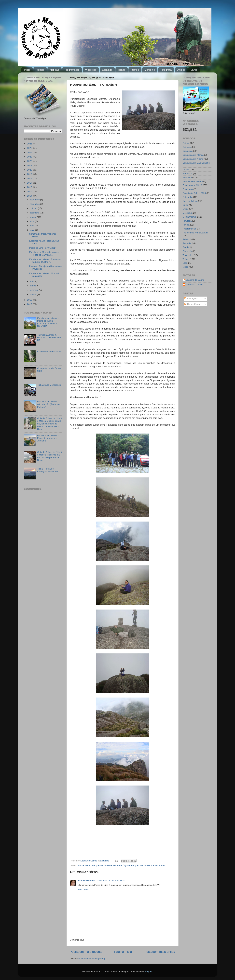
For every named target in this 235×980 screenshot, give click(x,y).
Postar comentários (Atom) (92, 959)
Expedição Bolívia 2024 (194, 193)
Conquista (188, 151)
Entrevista (188, 173)
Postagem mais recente (86, 952)
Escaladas (188, 189)
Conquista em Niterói (193, 159)
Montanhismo (84, 865)
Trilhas (122, 70)
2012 (30, 304)
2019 (30, 174)
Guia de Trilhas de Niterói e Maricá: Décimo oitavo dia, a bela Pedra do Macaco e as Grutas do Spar (50, 424)
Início (27, 70)
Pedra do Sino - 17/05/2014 (43, 248)
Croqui (186, 169)
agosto (33, 217)
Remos (135, 70)
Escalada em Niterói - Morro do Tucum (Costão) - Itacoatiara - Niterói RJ (48, 322)
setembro (35, 213)
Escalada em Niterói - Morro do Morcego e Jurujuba (48, 438)
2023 (30, 157)
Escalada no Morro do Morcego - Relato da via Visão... (45, 254)
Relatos (40, 70)
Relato (154, 865)
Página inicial (123, 952)
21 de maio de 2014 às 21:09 (111, 881)
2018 (30, 178)
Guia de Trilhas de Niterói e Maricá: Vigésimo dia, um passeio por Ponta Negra (50, 456)
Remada (187, 243)
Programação (72, 70)
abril (32, 281)
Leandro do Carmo (195, 280)
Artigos (181, 70)
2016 (30, 187)
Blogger (148, 972)
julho (32, 221)
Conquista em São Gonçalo (196, 163)
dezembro (35, 200)
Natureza (187, 221)
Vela (185, 263)
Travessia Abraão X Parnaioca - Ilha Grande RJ (49, 338)
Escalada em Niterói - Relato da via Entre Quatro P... (45, 261)
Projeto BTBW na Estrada (195, 233)
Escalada (107, 70)
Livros (194, 70)
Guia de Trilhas (190, 201)
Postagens (191, 298)
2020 (30, 170)
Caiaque (187, 147)
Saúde (186, 247)
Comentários (192, 304)
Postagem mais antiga (160, 952)
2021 (30, 165)
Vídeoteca (91, 70)
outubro (34, 208)
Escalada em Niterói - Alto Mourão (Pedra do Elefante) (48, 404)
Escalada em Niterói (193, 185)
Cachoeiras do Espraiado (50, 352)
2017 (30, 183)
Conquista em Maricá (193, 155)
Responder (83, 889)
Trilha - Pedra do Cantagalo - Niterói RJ (48, 470)
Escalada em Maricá (193, 181)
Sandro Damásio (87, 881)
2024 (30, 152)
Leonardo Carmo (194, 285)
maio (33, 230)
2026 (30, 144)
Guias (186, 205)
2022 (30, 161)
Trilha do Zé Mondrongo (49, 385)
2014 (30, 196)
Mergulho (150, 70)
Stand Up (187, 251)
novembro (35, 204)
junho (33, 226)
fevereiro (34, 290)
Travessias (188, 255)
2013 (30, 300)
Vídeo (186, 267)
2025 (30, 148)
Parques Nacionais (141, 865)
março (33, 286)
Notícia (186, 225)
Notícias (54, 70)
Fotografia (166, 70)
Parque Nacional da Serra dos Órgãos (111, 865)
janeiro (33, 294)
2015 (30, 191)
